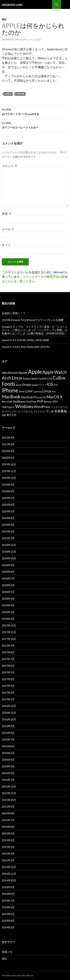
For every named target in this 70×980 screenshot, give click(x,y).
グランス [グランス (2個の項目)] (16, 411)
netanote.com (12, 4)
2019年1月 (8, 538)
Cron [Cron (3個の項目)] (50, 379)
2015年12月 (9, 786)
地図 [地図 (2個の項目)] (4, 415)
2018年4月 (8, 599)
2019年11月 (9, 471)
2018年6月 (8, 585)
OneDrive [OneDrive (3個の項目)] (31, 402)
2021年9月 (8, 438)
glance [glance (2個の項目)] (19, 385)
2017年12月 (9, 625)
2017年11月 (9, 632)
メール (8, 229)
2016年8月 (8, 733)
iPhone (20, 94)
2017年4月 (8, 679)
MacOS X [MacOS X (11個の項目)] (55, 397)
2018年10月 (9, 558)
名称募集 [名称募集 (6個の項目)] (61, 411)
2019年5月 (8, 511)
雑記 (4, 19)
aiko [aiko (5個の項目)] (5, 372)
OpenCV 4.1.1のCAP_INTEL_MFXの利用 (25, 340)
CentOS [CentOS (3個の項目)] (42, 379)
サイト (6, 245)
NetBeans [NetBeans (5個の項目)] (19, 401)
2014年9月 (8, 887)
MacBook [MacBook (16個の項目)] (11, 397)
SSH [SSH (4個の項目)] (55, 402)
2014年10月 (9, 880)
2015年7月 (8, 820)
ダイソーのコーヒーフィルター (35, 125)
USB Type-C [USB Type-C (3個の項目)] (8, 407)
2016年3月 (8, 766)
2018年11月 (9, 552)
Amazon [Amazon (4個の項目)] (13, 373)
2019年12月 (9, 464)
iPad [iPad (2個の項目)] (56, 385)
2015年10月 (9, 800)
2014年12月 (9, 867)
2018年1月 (8, 619)
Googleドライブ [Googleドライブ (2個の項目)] (39, 385)
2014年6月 (8, 907)
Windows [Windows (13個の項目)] (24, 406)
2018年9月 (8, 565)
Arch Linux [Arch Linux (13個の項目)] (12, 378)
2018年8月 (8, 572)
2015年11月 (9, 793)
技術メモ (7, 952)
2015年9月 (8, 807)
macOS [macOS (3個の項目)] (42, 397)
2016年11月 (9, 713)
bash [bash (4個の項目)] (35, 378)
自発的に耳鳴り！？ (14, 313)
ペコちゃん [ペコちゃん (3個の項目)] (27, 411)
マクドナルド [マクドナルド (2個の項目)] (40, 411)
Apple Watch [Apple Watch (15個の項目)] (55, 372)
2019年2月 (8, 531)
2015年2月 (8, 854)
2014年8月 (8, 894)
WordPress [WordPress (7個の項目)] (42, 407)
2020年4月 (8, 451)
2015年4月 (8, 840)
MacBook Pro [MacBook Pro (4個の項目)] (29, 397)
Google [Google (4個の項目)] (27, 385)
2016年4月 (8, 760)
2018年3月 (8, 605)
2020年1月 (8, 458)
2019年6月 (8, 505)
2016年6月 (8, 746)
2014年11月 (9, 874)
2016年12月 (9, 706)
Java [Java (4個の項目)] (22, 391)
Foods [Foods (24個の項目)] (8, 384)
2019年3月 (8, 525)
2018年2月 (8, 612)
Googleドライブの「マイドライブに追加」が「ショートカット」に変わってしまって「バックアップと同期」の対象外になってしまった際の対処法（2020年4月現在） (35, 330)
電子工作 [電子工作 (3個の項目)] (11, 415)
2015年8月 (8, 813)
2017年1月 (8, 699)
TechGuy (21, 39)
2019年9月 (8, 485)
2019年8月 (8, 491)
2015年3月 (8, 847)
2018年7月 (8, 578)
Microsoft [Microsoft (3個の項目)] (7, 402)
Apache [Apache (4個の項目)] (23, 373)
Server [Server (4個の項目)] (48, 402)
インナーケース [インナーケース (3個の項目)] (59, 407)
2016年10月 (9, 719)
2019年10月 (9, 478)
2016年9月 (8, 726)
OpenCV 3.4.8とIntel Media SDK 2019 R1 (26, 347)
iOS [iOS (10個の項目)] (50, 384)
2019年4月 (8, 518)
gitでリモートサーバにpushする (35, 111)
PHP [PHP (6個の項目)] (40, 401)
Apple (8, 94)
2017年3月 (8, 686)
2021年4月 (8, 444)
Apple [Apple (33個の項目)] (35, 372)
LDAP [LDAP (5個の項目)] (29, 391)
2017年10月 (9, 639)
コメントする (34, 39)
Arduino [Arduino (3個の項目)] (27, 379)
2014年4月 (8, 921)
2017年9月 (8, 646)
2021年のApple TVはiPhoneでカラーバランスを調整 (33, 320)
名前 (7, 214)
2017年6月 (8, 666)
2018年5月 (8, 592)
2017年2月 (8, 693)
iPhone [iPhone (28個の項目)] (10, 390)
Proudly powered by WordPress (17, 975)
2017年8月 (8, 652)
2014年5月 (8, 914)
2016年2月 (8, 773)
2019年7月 (8, 498)
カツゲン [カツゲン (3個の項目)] (7, 411)
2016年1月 (8, 780)
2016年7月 (8, 739)
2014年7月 (8, 901)
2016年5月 (8, 753)
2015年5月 (8, 833)
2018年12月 (9, 545)
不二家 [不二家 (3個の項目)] (50, 411)
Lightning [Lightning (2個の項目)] (38, 391)
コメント (10, 166)
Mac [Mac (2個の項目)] (54, 391)
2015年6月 (8, 827)
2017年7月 (8, 659)
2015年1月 (8, 860)
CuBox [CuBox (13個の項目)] (59, 378)
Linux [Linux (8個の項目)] (47, 391)
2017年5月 (8, 672)
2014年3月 (8, 927)
